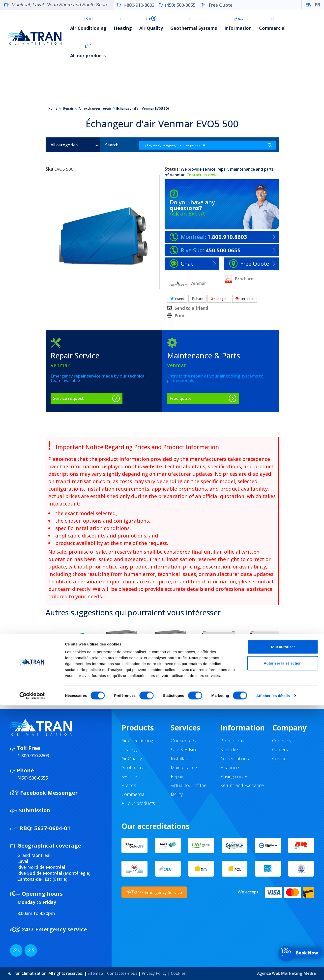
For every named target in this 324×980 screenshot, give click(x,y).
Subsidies (230, 750)
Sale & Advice (184, 750)
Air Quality (151, 23)
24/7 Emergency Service (154, 892)
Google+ (219, 299)
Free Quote (217, 5)
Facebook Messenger (44, 792)
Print (180, 316)
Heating (123, 23)
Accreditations (235, 759)
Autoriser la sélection (283, 938)
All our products (88, 51)
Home (53, 109)
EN (309, 5)
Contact (280, 759)
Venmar (177, 175)
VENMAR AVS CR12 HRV (169, 675)
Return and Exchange (242, 785)
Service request (68, 398)
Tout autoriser (283, 921)
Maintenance (184, 767)
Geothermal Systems (194, 23)
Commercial (272, 23)
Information (238, 23)
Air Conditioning (88, 23)
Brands (129, 785)
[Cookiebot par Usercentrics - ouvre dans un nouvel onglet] (32, 970)
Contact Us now (201, 175)
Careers (280, 750)
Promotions (232, 741)
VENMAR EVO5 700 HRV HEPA (71, 678)
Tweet (177, 299)
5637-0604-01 (40, 828)
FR (317, 5)
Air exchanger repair (95, 109)
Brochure (239, 279)
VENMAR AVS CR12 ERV (120, 675)
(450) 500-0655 (177, 5)
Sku (49, 169)
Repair (68, 109)
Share (197, 299)
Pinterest (245, 299)
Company (282, 741)
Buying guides (234, 776)
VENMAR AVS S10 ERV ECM (268, 678)
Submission (30, 810)
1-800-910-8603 (136, 5)
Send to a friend (191, 308)
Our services (183, 741)
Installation (182, 759)
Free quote (181, 398)
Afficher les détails (273, 970)
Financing (230, 767)
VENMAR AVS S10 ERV (219, 675)
